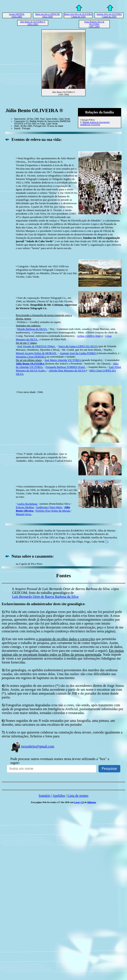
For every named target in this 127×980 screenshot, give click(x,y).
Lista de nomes (78, 796)
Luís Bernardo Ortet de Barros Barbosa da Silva (45, 597)
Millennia (92, 802)
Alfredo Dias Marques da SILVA (67, 370)
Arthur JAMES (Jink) (89, 336)
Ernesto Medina (25, 507)
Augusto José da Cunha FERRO (78, 353)
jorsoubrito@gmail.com (32, 746)
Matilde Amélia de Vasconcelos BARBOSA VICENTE (95, 123)
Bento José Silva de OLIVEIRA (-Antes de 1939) (78, 15)
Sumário (44, 796)
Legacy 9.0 (79, 802)
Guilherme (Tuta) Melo (49, 507)
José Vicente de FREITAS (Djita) (36, 346)
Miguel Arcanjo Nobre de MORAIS (36, 353)
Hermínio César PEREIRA (31, 357)
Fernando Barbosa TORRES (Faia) (66, 367)
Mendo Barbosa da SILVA (32, 329)
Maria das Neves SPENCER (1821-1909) (48, 15)
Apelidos (59, 796)
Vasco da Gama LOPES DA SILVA (78, 346)
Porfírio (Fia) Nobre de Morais (53, 511)
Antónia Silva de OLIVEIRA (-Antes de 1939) (109, 15)
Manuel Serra (24, 514)
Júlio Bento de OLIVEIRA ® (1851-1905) (33, 23)
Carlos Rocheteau (28, 504)
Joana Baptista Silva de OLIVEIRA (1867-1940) (94, 24)
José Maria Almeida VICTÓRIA (63, 360)
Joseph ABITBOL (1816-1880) (17, 15)
